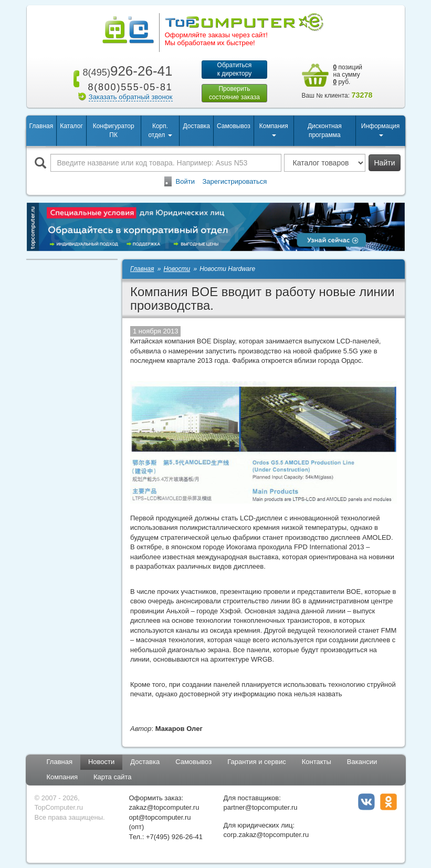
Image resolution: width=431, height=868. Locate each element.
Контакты (317, 762)
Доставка (196, 126)
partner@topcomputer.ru (261, 807)
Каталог (71, 126)
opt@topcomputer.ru (160, 817)
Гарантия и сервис (257, 762)
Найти (385, 163)
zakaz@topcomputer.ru (164, 807)
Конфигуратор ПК (114, 130)
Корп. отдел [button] (160, 130)
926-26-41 (125, 71)
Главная (41, 126)
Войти (185, 181)
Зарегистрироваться (234, 181)
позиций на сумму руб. (348, 75)
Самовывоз (234, 126)
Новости (101, 762)
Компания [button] (274, 129)
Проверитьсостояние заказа (234, 93)
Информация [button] (380, 129)
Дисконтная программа (325, 130)
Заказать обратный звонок (131, 97)
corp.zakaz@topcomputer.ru (266, 835)
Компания (62, 777)
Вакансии (362, 762)
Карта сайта (112, 777)
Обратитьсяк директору (235, 69)
